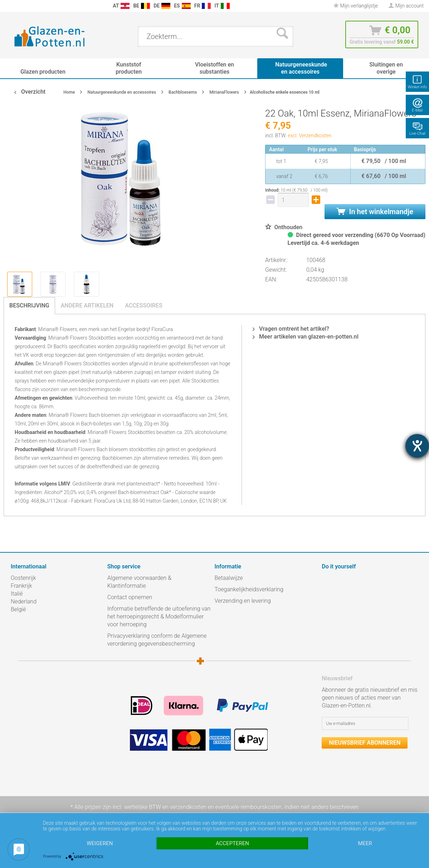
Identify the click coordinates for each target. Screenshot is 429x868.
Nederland (24, 601)
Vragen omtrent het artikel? (291, 329)
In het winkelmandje (375, 212)
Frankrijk (21, 586)
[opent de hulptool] (417, 446)
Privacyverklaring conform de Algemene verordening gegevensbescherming (157, 640)
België (18, 609)
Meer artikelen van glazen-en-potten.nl (306, 337)
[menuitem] (7, 6)
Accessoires (144, 305)
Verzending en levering (243, 601)
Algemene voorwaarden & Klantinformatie (139, 582)
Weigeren (100, 843)
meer (365, 843)
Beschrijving (29, 305)
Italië (17, 594)
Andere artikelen (87, 305)
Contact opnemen (130, 597)
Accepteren (232, 843)
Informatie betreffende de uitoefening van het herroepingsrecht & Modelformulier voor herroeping (159, 617)
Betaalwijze (229, 578)
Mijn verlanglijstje (356, 6)
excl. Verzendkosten (309, 135)
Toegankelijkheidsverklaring (249, 589)
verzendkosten (188, 807)
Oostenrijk (23, 578)
